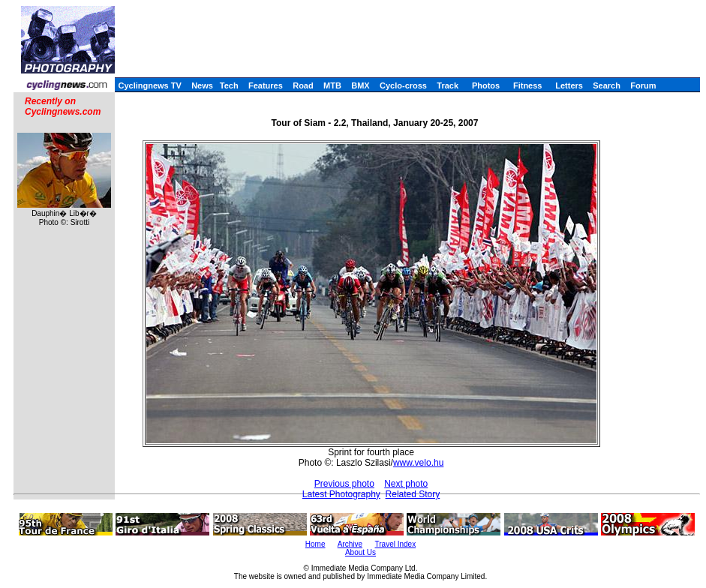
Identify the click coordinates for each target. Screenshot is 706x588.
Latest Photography (341, 494)
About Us (361, 552)
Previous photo (344, 484)
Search (607, 85)
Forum (643, 85)
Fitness (528, 85)
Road (303, 85)
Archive (350, 544)
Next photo (406, 484)
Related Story (413, 494)
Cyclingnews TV (149, 85)
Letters (569, 85)
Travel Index (396, 544)
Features (266, 85)
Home (315, 544)
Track (448, 85)
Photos (486, 85)
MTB (332, 85)
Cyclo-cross (403, 85)
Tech (229, 85)
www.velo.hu (418, 463)
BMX (360, 85)
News (202, 85)
